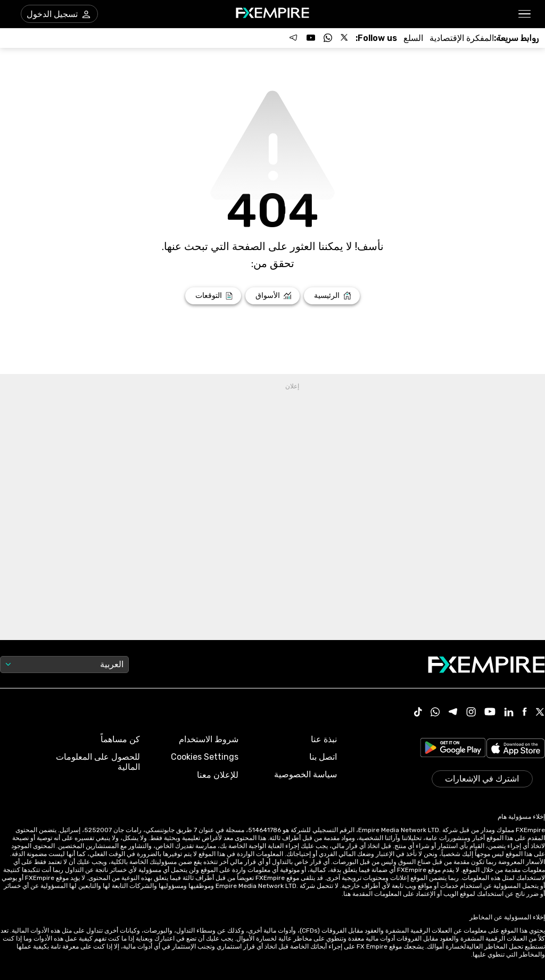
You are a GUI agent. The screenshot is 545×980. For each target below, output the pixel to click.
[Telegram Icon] (453, 713)
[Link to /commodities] (413, 38)
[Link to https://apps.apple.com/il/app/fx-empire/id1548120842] (516, 749)
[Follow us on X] (345, 38)
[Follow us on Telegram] (294, 38)
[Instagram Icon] (471, 713)
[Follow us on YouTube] (311, 38)
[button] (525, 14)
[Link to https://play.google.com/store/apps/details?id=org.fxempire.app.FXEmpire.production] (453, 749)
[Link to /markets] (273, 296)
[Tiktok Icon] (418, 713)
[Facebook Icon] (525, 713)
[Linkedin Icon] (509, 713)
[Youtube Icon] (490, 713)
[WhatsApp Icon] (435, 713)
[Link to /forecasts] (213, 296)
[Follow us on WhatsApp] (328, 38)
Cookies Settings (205, 757)
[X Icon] (540, 713)
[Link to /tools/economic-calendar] (462, 38)
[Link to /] (332, 296)
